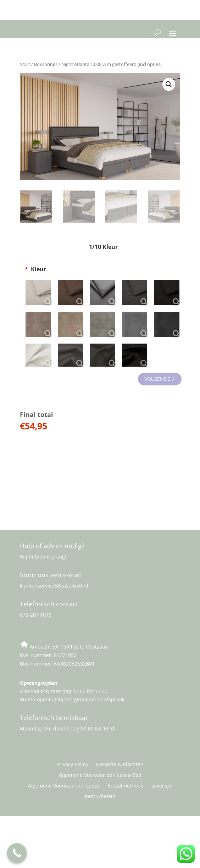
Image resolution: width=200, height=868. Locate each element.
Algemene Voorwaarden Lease (64, 786)
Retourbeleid (100, 797)
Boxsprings (46, 64)
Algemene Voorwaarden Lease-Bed (100, 775)
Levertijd (162, 786)
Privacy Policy (72, 765)
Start (25, 64)
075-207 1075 (36, 615)
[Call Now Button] (17, 853)
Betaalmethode (126, 786)
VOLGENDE (157, 379)
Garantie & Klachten (120, 765)
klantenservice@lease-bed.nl (54, 586)
